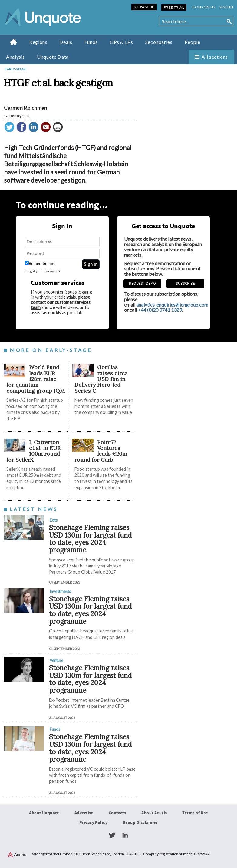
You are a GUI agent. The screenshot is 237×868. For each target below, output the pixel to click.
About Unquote (44, 813)
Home (13, 42)
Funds (91, 42)
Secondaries (159, 42)
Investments (60, 591)
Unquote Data (53, 57)
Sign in (226, 7)
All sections (215, 57)
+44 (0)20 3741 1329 (160, 310)
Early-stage (16, 69)
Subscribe (144, 7)
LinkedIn (125, 835)
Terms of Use (195, 813)
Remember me (40, 263)
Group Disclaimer (140, 823)
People (193, 42)
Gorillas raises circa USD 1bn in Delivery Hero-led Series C (101, 379)
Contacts (117, 813)
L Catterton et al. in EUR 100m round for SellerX (34, 451)
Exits (54, 520)
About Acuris (154, 813)
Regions (38, 42)
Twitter (112, 835)
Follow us (204, 7)
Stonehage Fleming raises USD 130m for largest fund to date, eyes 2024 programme (90, 539)
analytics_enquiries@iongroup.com (172, 305)
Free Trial (174, 7)
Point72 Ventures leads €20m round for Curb (101, 451)
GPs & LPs (122, 42)
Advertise (84, 813)
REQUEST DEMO (142, 284)
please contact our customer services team (61, 302)
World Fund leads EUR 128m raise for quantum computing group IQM (36, 379)
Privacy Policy (93, 823)
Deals (66, 42)
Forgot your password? (43, 271)
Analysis (15, 57)
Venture (56, 660)
